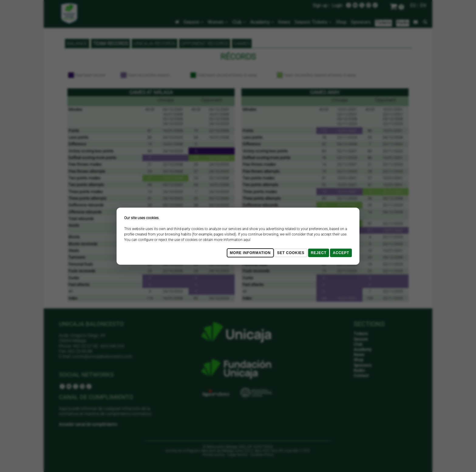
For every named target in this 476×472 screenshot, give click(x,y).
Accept (341, 253)
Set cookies (291, 253)
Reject (319, 253)
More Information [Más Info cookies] (250, 253)
